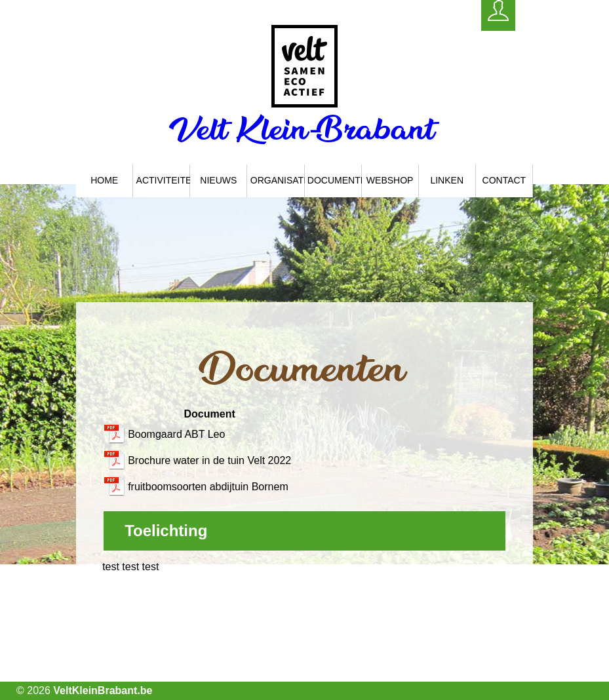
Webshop (390, 180)
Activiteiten (164, 180)
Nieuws (218, 180)
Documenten (335, 180)
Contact (504, 180)
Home (104, 180)
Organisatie (278, 180)
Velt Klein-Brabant (304, 129)
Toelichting (166, 531)
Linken (447, 180)
